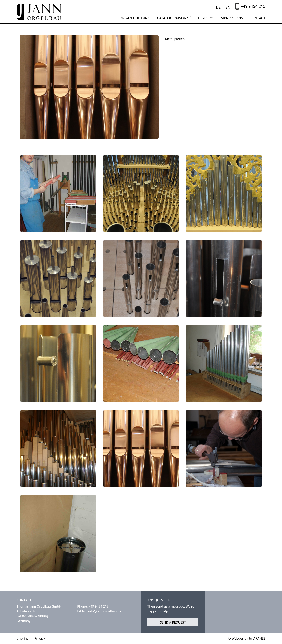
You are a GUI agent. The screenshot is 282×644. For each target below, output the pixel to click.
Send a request (173, 622)
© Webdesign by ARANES (247, 638)
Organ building (135, 18)
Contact (257, 18)
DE (218, 7)
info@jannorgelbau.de (105, 611)
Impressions (231, 18)
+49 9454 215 (99, 606)
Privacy (40, 638)
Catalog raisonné (174, 18)
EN (228, 7)
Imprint (22, 638)
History (205, 18)
